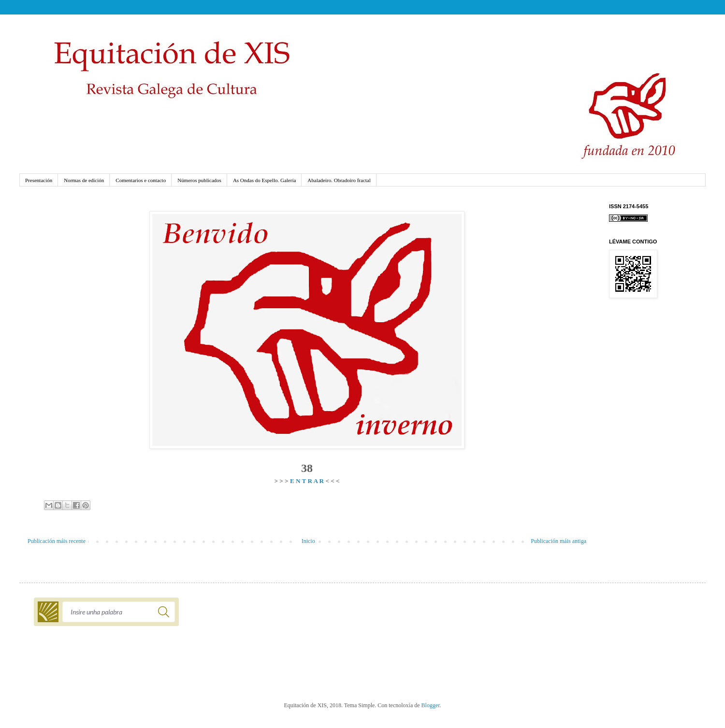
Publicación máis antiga (558, 541)
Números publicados (199, 180)
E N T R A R (307, 481)
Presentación (39, 180)
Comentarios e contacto (141, 180)
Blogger (431, 705)
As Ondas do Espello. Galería (264, 180)
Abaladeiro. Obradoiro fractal (339, 180)
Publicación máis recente (57, 541)
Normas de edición (84, 180)
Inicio (308, 541)
